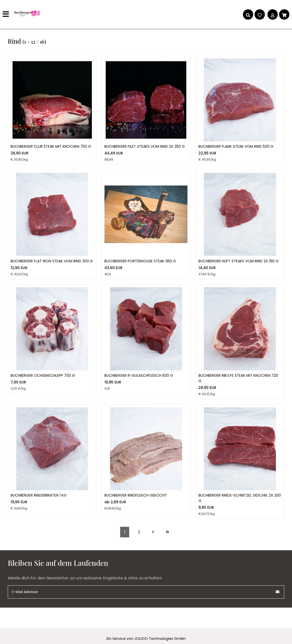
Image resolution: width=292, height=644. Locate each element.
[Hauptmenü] (6, 14)
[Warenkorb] (284, 14)
